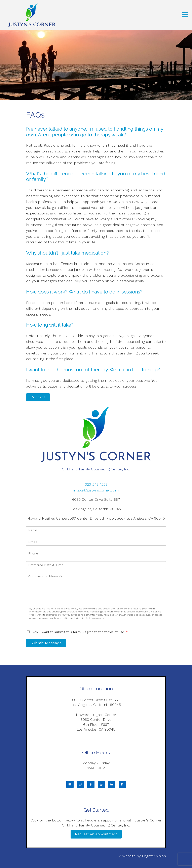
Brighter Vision (154, 856)
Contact (38, 397)
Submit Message (46, 643)
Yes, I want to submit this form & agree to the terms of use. (80, 632)
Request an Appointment (96, 834)
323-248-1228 (96, 484)
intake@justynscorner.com (96, 490)
